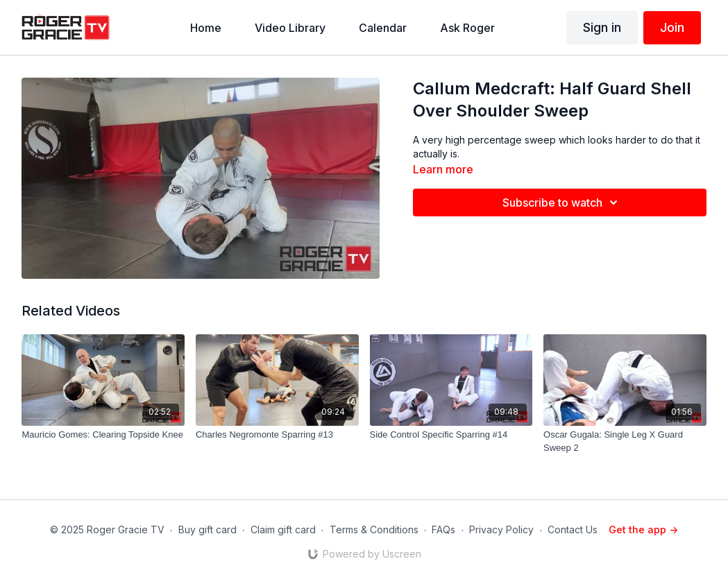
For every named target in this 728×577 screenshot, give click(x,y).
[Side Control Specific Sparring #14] (451, 435)
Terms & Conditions (374, 529)
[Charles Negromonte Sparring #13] (277, 435)
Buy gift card (208, 529)
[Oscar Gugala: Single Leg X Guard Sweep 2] (625, 441)
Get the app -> (643, 529)
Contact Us (573, 529)
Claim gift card (283, 529)
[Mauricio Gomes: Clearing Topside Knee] (103, 435)
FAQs (443, 529)
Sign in (602, 27)
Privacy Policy (501, 529)
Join (672, 27)
